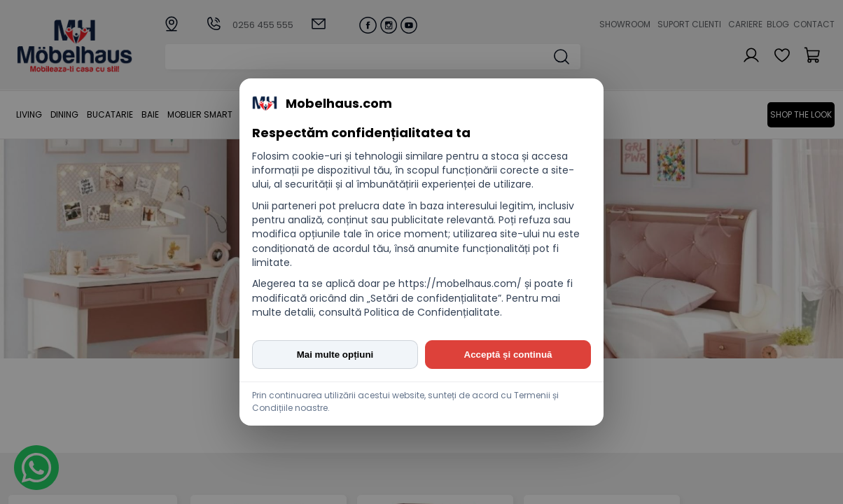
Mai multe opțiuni (335, 355)
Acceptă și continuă (508, 355)
